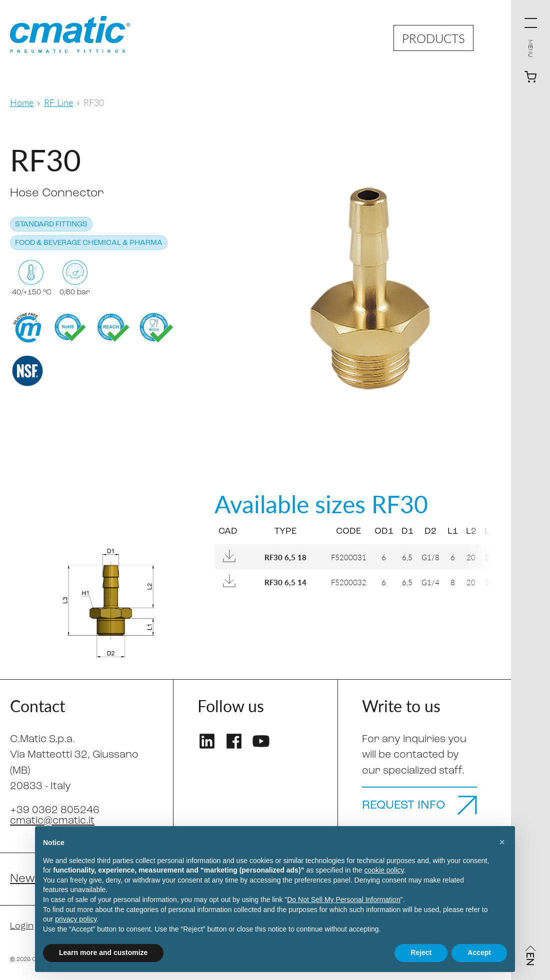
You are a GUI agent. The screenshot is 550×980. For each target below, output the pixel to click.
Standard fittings (51, 225)
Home (22, 102)
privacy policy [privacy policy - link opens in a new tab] (76, 919)
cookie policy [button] (384, 870)
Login (22, 926)
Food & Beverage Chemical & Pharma (89, 243)
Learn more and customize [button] (103, 953)
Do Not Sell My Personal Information (343, 900)
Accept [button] (479, 953)
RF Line (58, 102)
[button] (502, 842)
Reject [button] (421, 953)
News (26, 879)
